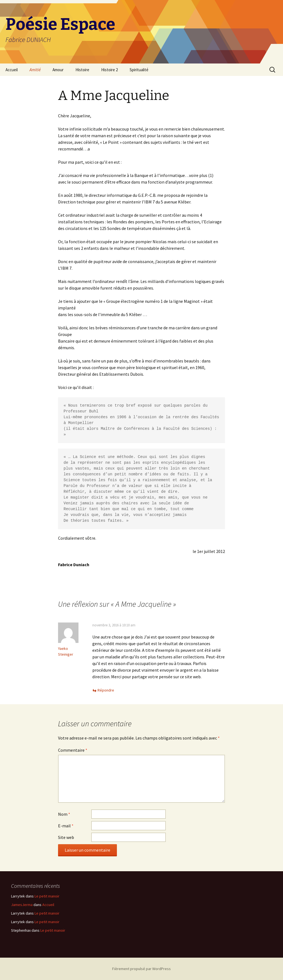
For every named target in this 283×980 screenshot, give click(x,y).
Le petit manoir (47, 896)
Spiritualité (139, 70)
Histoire (82, 70)
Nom (64, 814)
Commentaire (73, 750)
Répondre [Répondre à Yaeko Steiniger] (106, 690)
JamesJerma (22, 905)
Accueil (12, 70)
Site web (66, 837)
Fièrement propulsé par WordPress (141, 969)
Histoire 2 (109, 70)
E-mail (66, 826)
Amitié (35, 70)
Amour (58, 70)
